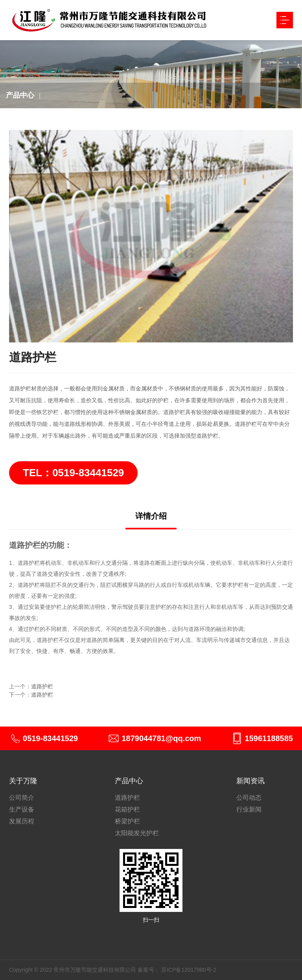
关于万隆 (23, 781)
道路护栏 (42, 686)
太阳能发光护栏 (137, 833)
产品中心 (20, 95)
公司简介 (22, 798)
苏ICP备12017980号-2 (189, 970)
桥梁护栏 (127, 821)
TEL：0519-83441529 (73, 473)
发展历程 (22, 821)
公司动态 (249, 798)
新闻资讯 (250, 781)
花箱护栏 (127, 809)
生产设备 (22, 809)
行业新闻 (249, 809)
